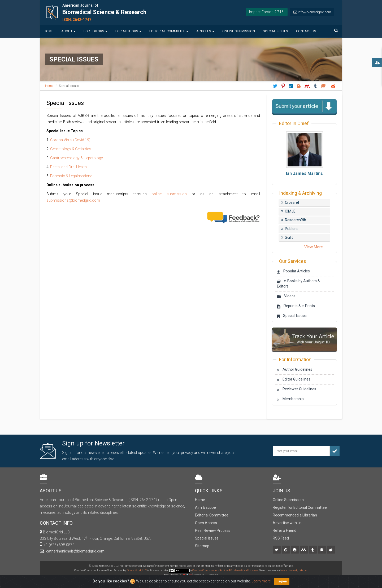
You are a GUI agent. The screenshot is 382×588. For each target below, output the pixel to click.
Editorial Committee (169, 31)
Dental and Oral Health (68, 167)
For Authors (128, 31)
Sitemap (202, 546)
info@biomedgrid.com (314, 12)
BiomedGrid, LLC (137, 570)
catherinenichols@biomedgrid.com (75, 551)
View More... (315, 247)
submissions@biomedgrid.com (73, 200)
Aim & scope (205, 507)
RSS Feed (281, 538)
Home (49, 31)
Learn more (261, 581)
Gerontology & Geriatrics (71, 149)
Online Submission (239, 31)
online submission (169, 194)
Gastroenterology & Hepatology (77, 158)
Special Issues (275, 31)
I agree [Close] (282, 581)
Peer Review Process (213, 530)
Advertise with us (287, 523)
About (68, 31)
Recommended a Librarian (295, 515)
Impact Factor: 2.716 (266, 12)
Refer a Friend (285, 530)
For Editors (95, 31)
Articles (205, 31)
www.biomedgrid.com (294, 570)
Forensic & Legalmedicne (71, 176)
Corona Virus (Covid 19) (70, 140)
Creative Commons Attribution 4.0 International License (225, 570)
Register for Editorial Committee (300, 507)
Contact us (306, 31)
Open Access (206, 523)
